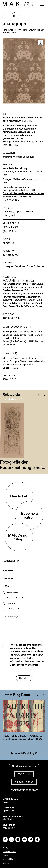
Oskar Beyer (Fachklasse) (17, 172)
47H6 (17, 318)
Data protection (9, 852)
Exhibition (10, 399)
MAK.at (24, 774)
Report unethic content (16, 598)
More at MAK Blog (24, 753)
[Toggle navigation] (42, 4)
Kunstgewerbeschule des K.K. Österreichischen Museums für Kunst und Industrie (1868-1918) (23, 193)
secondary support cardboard (19, 211)
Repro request (12, 592)
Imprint (6, 855)
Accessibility (8, 859)
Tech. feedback (13, 609)
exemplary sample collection (18, 157)
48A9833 (8, 318)
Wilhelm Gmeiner (23, 179)
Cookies (6, 863)
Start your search (24, 766)
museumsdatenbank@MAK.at (13, 818)
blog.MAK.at (24, 782)
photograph (9, 215)
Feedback (11, 603)
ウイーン (37, 172)
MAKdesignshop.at (24, 790)
